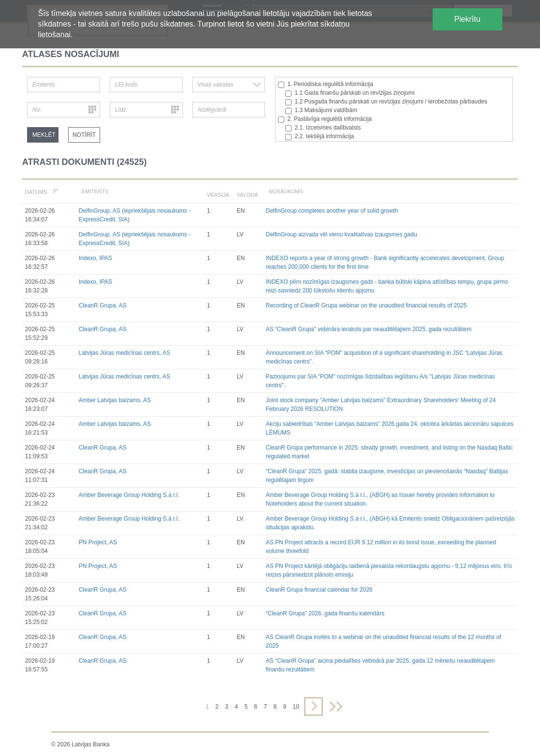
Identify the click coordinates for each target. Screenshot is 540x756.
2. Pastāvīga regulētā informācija (325, 119)
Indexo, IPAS (95, 258)
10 (296, 707)
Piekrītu (467, 19)
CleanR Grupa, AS (103, 305)
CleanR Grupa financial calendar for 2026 (319, 590)
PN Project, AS (98, 542)
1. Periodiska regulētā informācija (326, 84)
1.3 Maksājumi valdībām (321, 110)
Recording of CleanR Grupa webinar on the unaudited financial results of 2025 (366, 305)
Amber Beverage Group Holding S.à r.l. (129, 495)
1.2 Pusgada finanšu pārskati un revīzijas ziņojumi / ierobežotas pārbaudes (386, 102)
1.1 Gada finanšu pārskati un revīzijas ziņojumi (350, 93)
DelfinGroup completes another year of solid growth (332, 211)
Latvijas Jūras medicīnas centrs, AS (124, 353)
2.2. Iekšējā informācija (320, 137)
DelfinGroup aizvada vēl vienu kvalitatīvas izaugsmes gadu (342, 234)
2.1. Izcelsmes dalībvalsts (323, 128)
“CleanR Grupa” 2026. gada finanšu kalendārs (325, 613)
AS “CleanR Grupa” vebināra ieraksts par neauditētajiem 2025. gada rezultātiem (369, 329)
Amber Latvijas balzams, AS (115, 400)
